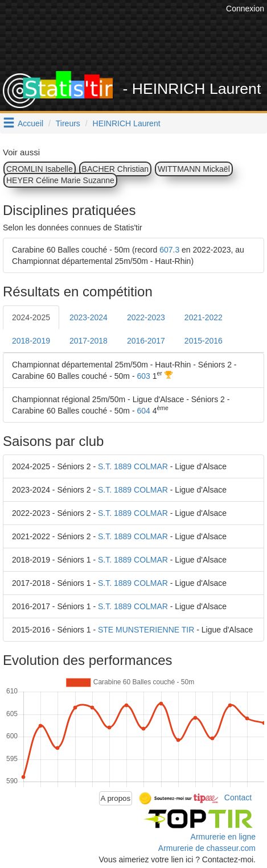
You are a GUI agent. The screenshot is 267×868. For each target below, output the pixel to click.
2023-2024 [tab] (89, 317)
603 (143, 376)
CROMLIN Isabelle (40, 169)
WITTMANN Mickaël (194, 169)
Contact (238, 797)
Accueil (30, 123)
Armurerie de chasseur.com (207, 848)
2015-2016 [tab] (204, 341)
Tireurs (68, 123)
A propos (116, 798)
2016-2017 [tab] (146, 341)
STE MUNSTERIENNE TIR (146, 630)
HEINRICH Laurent (127, 123)
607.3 (169, 250)
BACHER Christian (115, 169)
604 (143, 411)
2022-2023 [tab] (146, 317)
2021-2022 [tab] (204, 317)
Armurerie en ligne (223, 837)
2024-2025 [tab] (31, 317)
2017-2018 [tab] (89, 341)
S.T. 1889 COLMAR (133, 466)
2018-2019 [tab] (31, 341)
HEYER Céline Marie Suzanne (60, 180)
